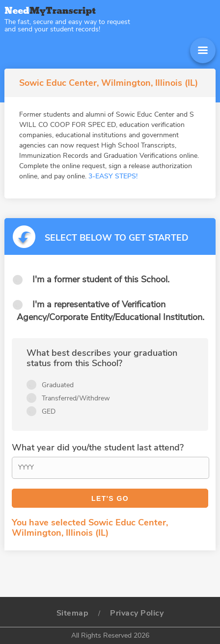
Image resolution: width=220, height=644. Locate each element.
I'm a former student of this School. (101, 279)
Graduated (58, 385)
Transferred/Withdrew (76, 398)
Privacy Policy (137, 613)
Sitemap (73, 613)
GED (49, 411)
